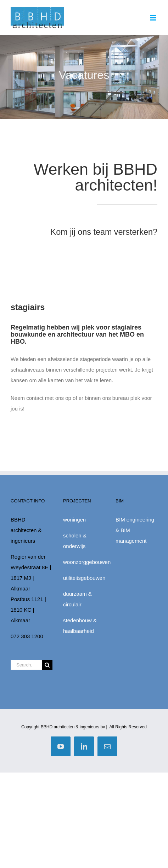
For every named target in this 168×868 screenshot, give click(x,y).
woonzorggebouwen (87, 562)
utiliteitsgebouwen (84, 578)
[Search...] (26, 665)
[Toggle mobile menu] (154, 18)
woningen (74, 520)
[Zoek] (47, 665)
